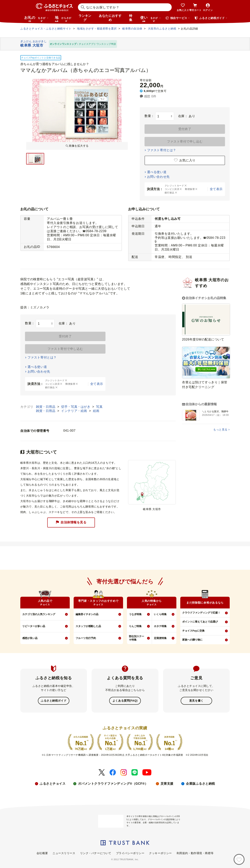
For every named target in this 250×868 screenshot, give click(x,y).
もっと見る (220, 430)
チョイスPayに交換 (193, 631)
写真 (99, 407)
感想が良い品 (30, 638)
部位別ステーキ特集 (137, 638)
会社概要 (42, 853)
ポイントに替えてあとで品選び (200, 622)
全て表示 (216, 189)
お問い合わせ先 (158, 177)
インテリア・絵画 (75, 411)
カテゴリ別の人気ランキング (39, 614)
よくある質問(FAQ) (125, 701)
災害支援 (167, 783)
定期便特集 (160, 638)
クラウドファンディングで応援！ (201, 613)
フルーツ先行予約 (86, 638)
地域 (64, 19)
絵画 (96, 411)
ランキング (85, 18)
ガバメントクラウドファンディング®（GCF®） (113, 783)
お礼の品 (36, 19)
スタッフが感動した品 (88, 626)
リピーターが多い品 (34, 626)
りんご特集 (135, 626)
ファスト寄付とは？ (162, 150)
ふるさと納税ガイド (54, 701)
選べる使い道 (157, 172)
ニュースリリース (64, 853)
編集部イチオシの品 (87, 614)
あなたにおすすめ (110, 18)
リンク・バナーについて (96, 853)
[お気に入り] (239, 859)
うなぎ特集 (135, 614)
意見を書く (196, 701)
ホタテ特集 (160, 626)
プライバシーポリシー (130, 853)
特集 (131, 18)
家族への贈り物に (192, 640)
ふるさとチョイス (53, 783)
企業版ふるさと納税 (200, 783)
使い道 (151, 19)
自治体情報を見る (71, 523)
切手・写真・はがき (76, 407)
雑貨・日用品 (46, 407)
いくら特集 (160, 614)
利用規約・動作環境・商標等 (195, 853)
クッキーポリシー (160, 853)
